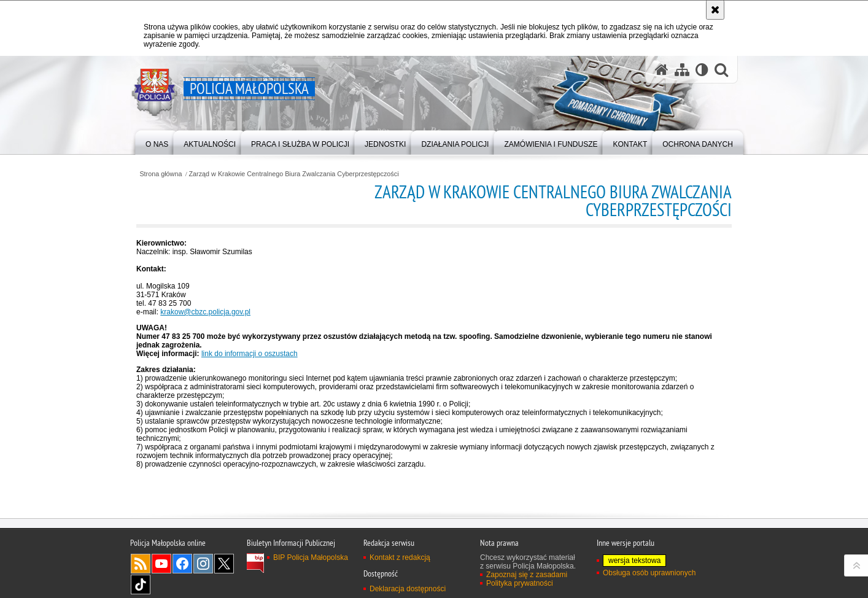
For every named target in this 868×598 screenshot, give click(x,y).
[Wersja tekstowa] (702, 70)
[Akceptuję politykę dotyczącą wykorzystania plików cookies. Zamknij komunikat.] (715, 10)
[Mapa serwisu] (682, 70)
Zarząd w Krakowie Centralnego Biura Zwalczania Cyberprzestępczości (294, 174)
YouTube (161, 564)
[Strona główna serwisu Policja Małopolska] (662, 70)
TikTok (141, 584)
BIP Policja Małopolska (311, 557)
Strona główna (161, 174)
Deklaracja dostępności (408, 589)
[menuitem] (157, 142)
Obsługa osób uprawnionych (649, 573)
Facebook (182, 564)
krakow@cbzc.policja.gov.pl (205, 312)
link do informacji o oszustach (250, 354)
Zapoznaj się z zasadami (527, 575)
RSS (141, 564)
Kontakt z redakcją (400, 557)
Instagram (203, 564)
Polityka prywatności (520, 583)
